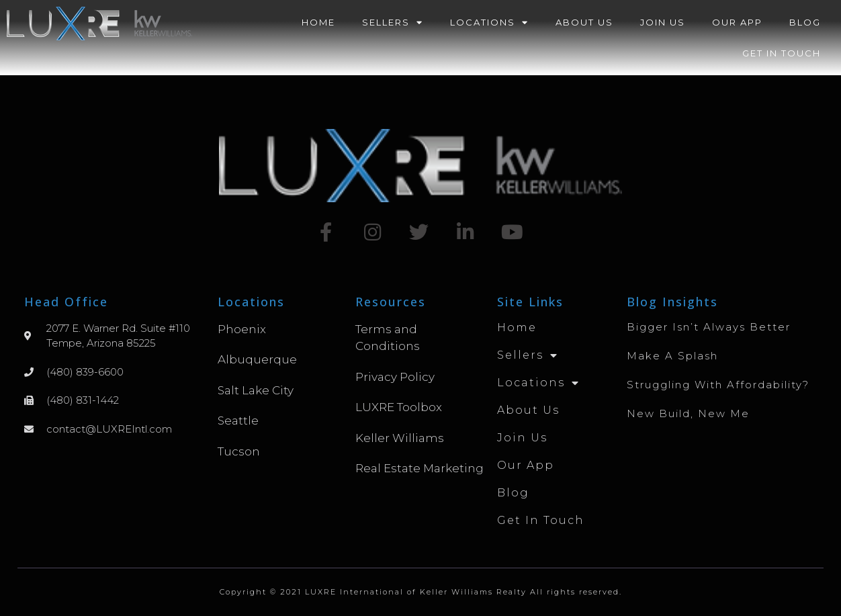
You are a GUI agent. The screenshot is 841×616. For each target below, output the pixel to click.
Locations (489, 23)
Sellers (393, 23)
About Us (584, 22)
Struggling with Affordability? (718, 385)
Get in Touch (782, 53)
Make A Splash (672, 356)
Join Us (663, 22)
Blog (805, 22)
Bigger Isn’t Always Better (709, 327)
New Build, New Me (688, 413)
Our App (737, 22)
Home (318, 22)
